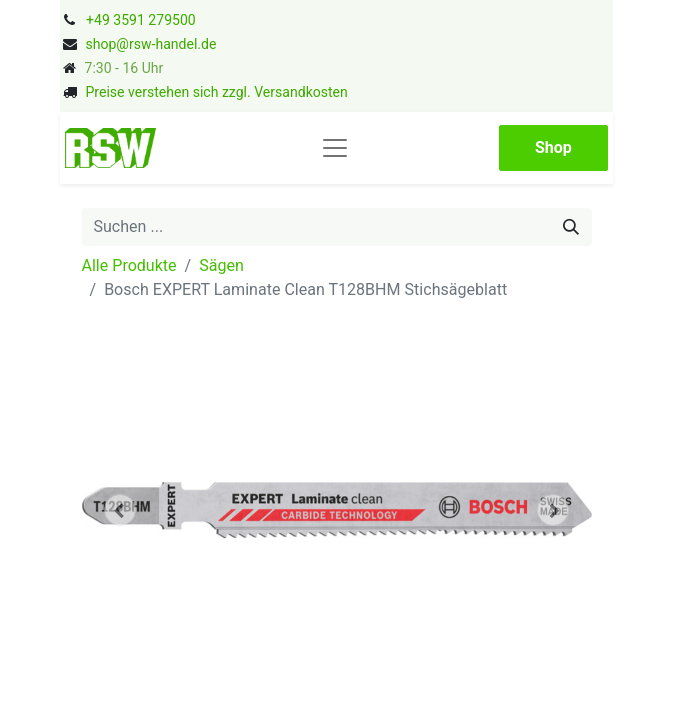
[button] (120, 510)
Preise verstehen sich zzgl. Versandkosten (216, 92)
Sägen (221, 265)
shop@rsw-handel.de (150, 44)
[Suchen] (571, 227)
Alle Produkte (129, 265)
